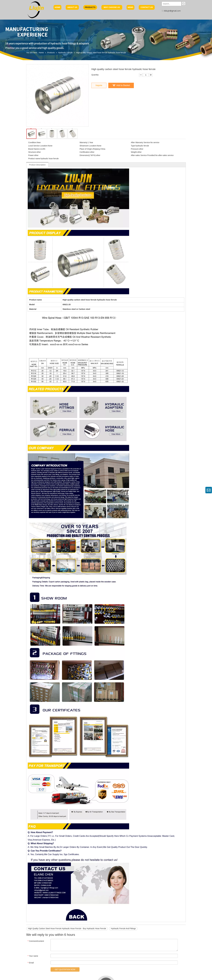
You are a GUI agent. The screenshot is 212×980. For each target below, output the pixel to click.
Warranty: (84, 142)
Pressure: (135, 149)
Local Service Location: (38, 146)
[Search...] (172, 4)
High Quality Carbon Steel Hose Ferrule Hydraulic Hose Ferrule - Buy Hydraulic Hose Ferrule (67, 929)
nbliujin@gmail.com (172, 11)
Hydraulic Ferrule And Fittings (123, 929)
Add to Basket (123, 85)
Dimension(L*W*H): (88, 155)
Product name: (34, 159)
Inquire (99, 85)
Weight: (134, 152)
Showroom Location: (88, 146)
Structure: (32, 152)
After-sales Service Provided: (143, 155)
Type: (133, 146)
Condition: (33, 142)
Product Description (37, 165)
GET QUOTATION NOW (62, 970)
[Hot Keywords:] (184, 4)
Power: (31, 155)
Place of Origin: (86, 149)
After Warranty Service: (141, 142)
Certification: (85, 152)
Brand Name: (34, 149)
